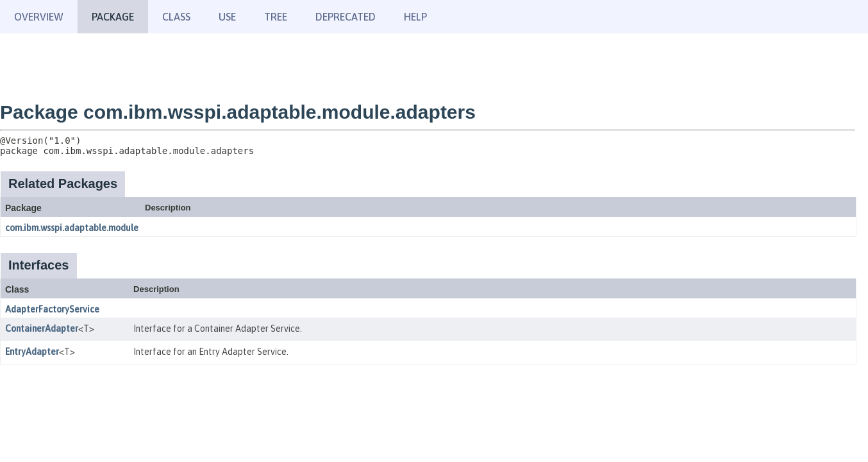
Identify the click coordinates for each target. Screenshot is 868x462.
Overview (39, 17)
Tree (276, 17)
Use (227, 17)
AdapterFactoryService (52, 309)
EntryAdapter (32, 352)
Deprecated (346, 17)
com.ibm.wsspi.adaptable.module (72, 228)
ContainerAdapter (42, 329)
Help (415, 17)
